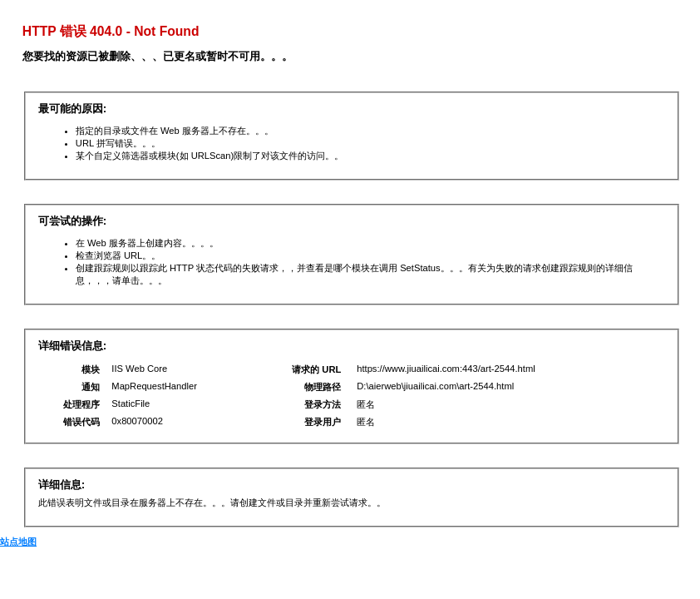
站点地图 (18, 542)
